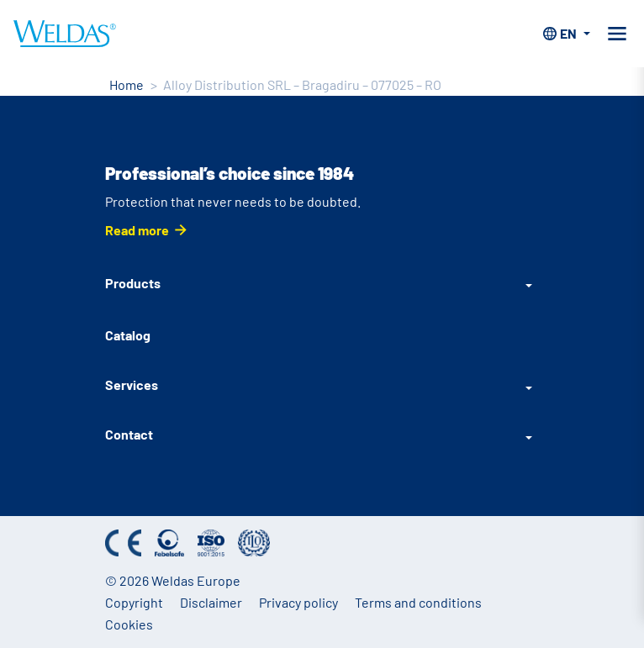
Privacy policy (298, 602)
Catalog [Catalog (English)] (128, 335)
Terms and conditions (418, 602)
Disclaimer (211, 602)
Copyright (134, 602)
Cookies (129, 624)
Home (127, 84)
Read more (137, 230)
